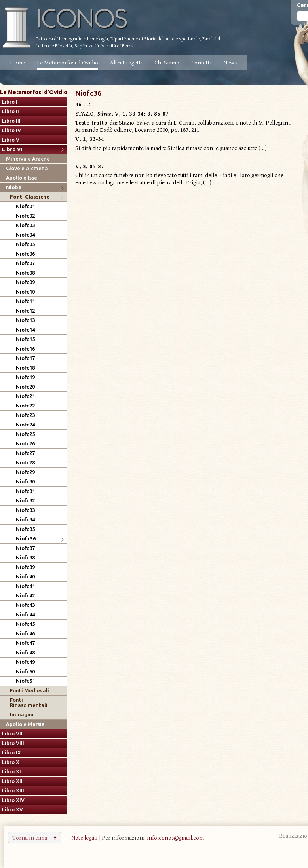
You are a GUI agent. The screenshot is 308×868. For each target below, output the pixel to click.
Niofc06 (25, 254)
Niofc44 (25, 615)
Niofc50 (25, 672)
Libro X (11, 762)
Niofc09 (25, 282)
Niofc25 (25, 434)
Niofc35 (25, 529)
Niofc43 (25, 605)
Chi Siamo (167, 63)
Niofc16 (25, 349)
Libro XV (12, 810)
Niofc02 (25, 216)
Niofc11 (25, 301)
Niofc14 (25, 330)
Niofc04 (25, 235)
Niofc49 (25, 662)
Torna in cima (30, 838)
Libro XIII (13, 791)
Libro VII (12, 734)
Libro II (10, 111)
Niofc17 (25, 358)
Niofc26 (25, 444)
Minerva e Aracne (28, 159)
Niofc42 (25, 596)
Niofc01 (25, 206)
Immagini (22, 715)
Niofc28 (25, 463)
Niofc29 (25, 472)
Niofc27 (25, 453)
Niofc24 (25, 425)
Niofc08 (25, 273)
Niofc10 (25, 292)
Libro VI (12, 149)
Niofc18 (25, 368)
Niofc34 (25, 520)
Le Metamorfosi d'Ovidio (67, 63)
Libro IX (11, 753)
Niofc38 (25, 558)
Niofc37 (25, 548)
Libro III (11, 121)
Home (17, 63)
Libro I (10, 102)
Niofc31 (25, 491)
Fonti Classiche (30, 197)
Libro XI (11, 772)
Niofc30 (25, 482)
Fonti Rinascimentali (29, 703)
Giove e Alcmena (27, 168)
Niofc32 (25, 501)
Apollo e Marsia (25, 724)
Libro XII (12, 781)
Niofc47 (25, 643)
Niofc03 (25, 225)
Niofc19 (25, 377)
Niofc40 (25, 577)
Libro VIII (13, 743)
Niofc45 (25, 624)
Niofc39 (25, 567)
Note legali (84, 838)
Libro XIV (13, 800)
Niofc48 (25, 653)
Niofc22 (25, 406)
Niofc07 (25, 263)
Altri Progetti (126, 63)
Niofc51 (25, 681)
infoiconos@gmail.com (175, 838)
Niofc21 (25, 396)
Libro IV (11, 130)
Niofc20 (25, 387)
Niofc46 (25, 634)
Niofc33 (25, 510)
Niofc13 (25, 320)
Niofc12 (25, 311)
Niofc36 (26, 539)
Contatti (201, 63)
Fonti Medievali (29, 691)
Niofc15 (25, 339)
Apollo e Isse (22, 178)
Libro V (11, 140)
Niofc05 (25, 244)
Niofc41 (25, 586)
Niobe (14, 187)
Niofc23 (25, 415)
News (230, 63)
